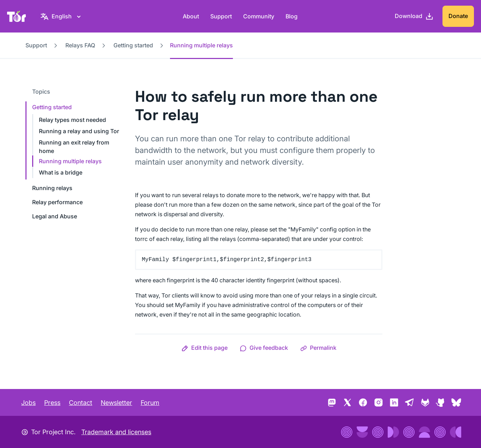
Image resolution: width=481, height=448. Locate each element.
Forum (150, 403)
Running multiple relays (70, 161)
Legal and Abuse (55, 216)
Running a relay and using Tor (79, 131)
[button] (204, 348)
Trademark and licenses (116, 432)
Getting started (133, 45)
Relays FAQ (80, 45)
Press (52, 403)
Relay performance (57, 202)
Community (259, 16)
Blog (292, 16)
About (191, 16)
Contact (81, 403)
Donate (458, 16)
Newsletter (116, 403)
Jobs (28, 403)
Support (221, 16)
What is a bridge (61, 172)
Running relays (52, 188)
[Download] (414, 16)
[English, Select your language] (62, 16)
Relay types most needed (72, 120)
